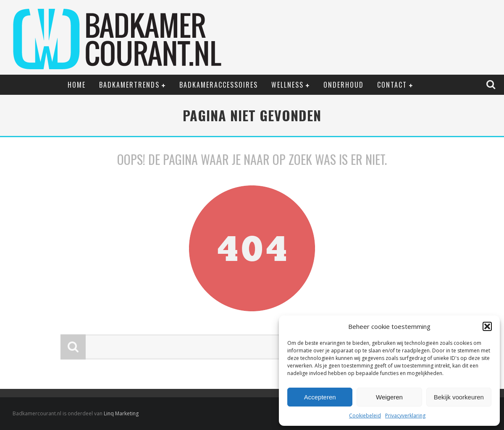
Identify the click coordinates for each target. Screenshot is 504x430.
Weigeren (389, 397)
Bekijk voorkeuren (459, 397)
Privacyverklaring (405, 416)
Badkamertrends (129, 85)
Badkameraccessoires (219, 85)
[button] (487, 326)
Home (77, 85)
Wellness (287, 85)
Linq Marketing (121, 413)
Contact (392, 85)
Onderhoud (344, 85)
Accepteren (320, 397)
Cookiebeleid (365, 416)
